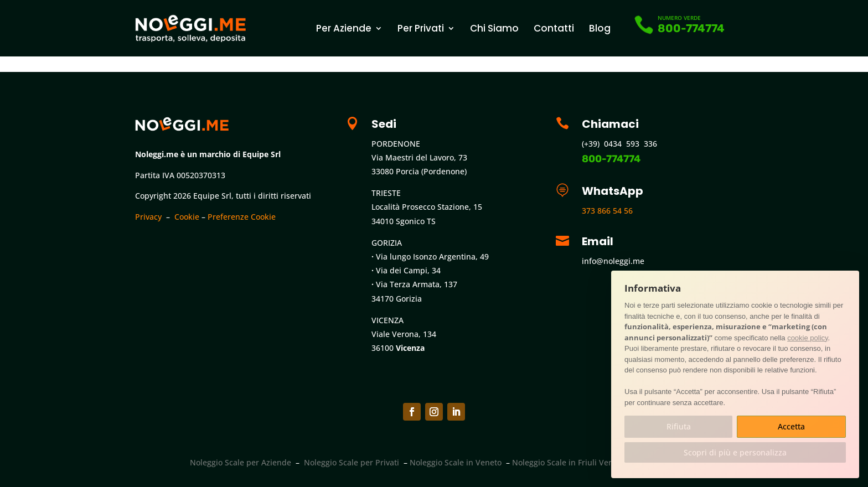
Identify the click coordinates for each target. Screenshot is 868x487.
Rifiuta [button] (679, 426)
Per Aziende (344, 28)
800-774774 (691, 28)
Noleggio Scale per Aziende (241, 462)
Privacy (148, 217)
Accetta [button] (791, 426)
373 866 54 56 (607, 211)
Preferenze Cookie (242, 217)
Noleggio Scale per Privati (352, 462)
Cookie (187, 217)
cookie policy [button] (807, 338)
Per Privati (421, 28)
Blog (600, 28)
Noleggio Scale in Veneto (456, 462)
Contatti (554, 28)
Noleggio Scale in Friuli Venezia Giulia (582, 462)
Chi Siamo (494, 28)
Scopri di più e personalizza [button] (735, 452)
